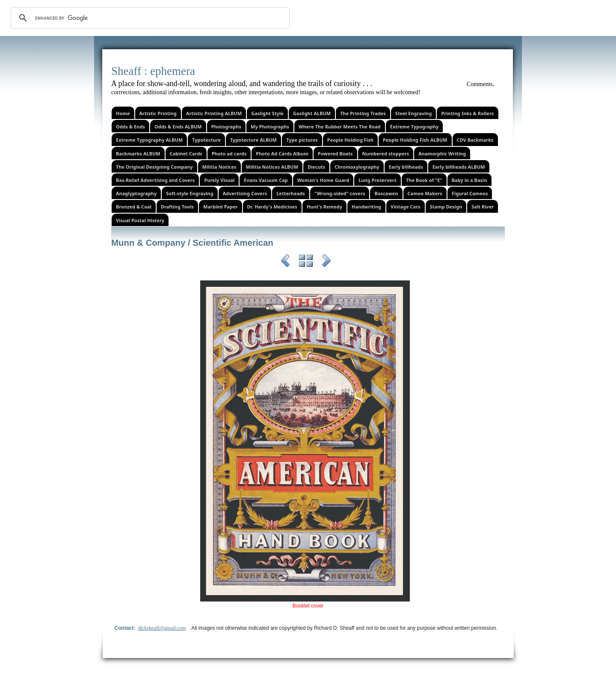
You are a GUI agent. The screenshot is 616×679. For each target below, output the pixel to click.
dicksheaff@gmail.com (162, 628)
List (306, 262)
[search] (149, 18)
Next (326, 262)
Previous (285, 262)
